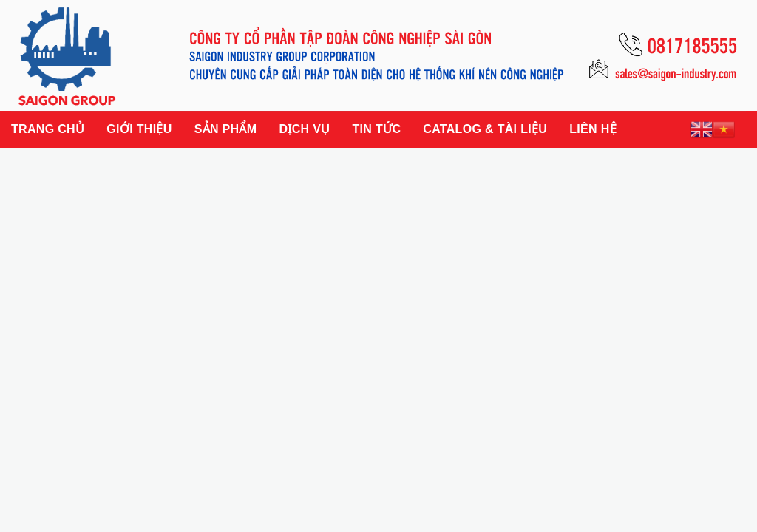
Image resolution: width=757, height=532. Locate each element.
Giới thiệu (139, 129)
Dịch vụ (304, 129)
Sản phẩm (226, 129)
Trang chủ (48, 129)
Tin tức (376, 129)
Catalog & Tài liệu (485, 129)
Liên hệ (593, 129)
